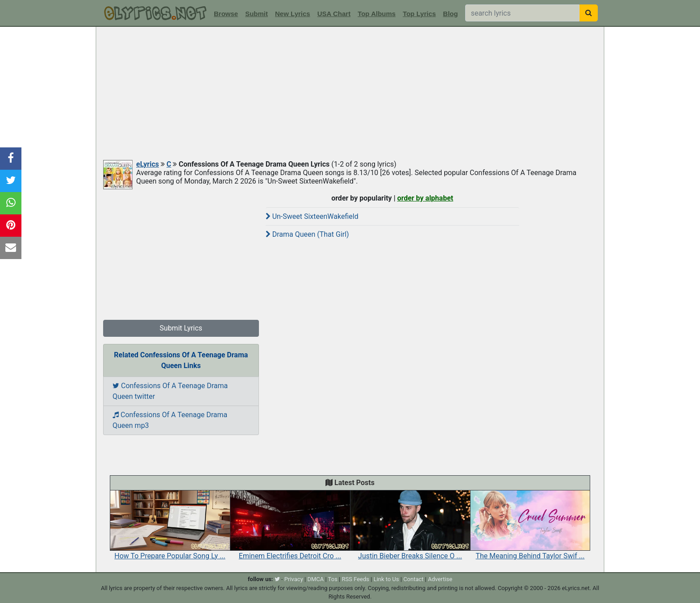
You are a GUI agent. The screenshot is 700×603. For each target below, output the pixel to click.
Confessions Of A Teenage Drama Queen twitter (170, 391)
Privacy (294, 579)
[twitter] (277, 579)
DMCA (315, 579)
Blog (450, 14)
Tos (333, 579)
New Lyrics (293, 14)
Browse (226, 14)
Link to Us (386, 579)
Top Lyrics (419, 14)
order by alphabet (425, 198)
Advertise (440, 579)
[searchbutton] (589, 13)
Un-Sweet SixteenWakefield (312, 216)
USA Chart (334, 14)
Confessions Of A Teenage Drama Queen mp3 (170, 420)
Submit (256, 14)
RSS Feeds (356, 579)
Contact (413, 579)
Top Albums (377, 14)
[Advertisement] (350, 94)
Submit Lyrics (181, 328)
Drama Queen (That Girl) (307, 234)
